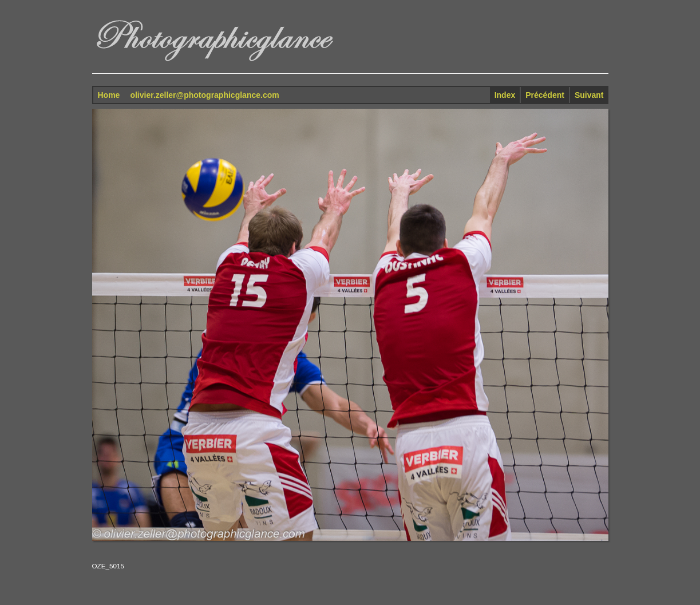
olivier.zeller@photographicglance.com (204, 95)
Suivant (589, 95)
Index (505, 95)
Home (109, 95)
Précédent (545, 95)
